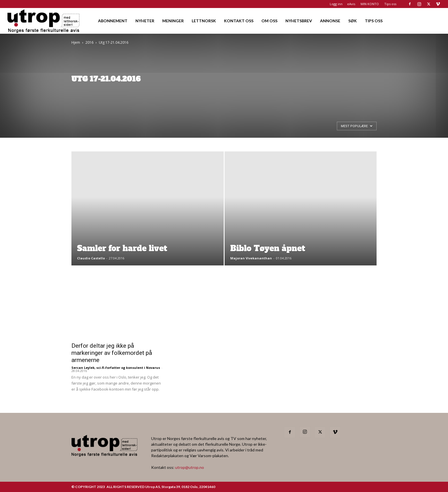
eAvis (351, 4)
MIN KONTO (370, 4)
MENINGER (173, 21)
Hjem (76, 42)
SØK (353, 21)
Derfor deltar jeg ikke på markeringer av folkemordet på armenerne (112, 353)
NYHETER (145, 21)
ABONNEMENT (113, 21)
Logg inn (336, 4)
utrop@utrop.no (190, 467)
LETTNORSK (204, 21)
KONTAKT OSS (239, 21)
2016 (89, 42)
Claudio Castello (91, 258)
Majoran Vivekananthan (251, 258)
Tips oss (390, 4)
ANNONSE (330, 21)
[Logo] (44, 21)
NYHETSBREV (299, 21)
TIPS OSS (374, 21)
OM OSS (269, 21)
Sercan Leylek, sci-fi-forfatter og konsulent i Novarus (116, 368)
